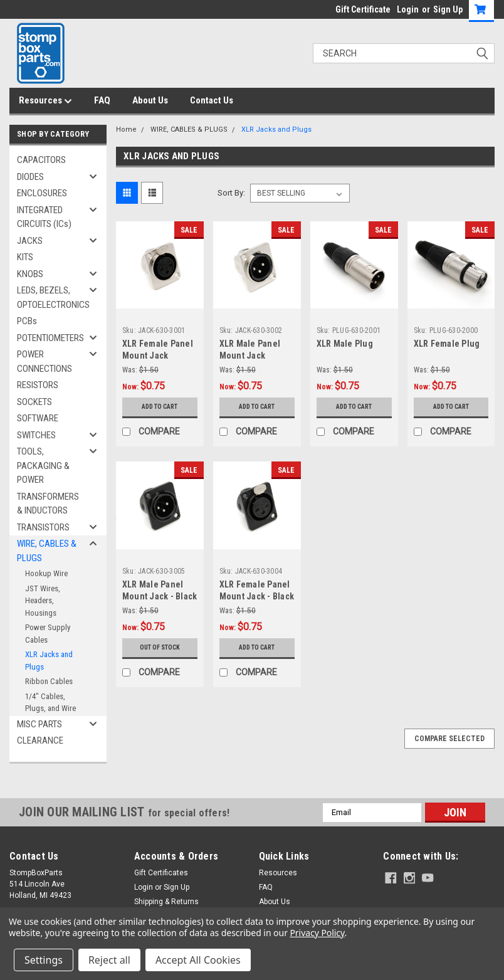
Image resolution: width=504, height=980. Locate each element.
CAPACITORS (41, 160)
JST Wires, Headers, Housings (43, 601)
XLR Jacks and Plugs (49, 661)
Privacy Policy (317, 933)
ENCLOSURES (42, 193)
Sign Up (448, 9)
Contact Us (212, 100)
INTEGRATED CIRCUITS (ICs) (44, 217)
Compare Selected (449, 739)
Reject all (109, 960)
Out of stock (160, 647)
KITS (25, 257)
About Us (150, 100)
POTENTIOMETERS (50, 338)
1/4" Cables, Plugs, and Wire (50, 703)
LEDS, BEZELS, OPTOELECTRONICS (53, 298)
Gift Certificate (363, 9)
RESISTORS (38, 385)
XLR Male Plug (345, 344)
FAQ (102, 100)
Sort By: (231, 193)
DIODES (30, 177)
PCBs (27, 321)
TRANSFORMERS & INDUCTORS (48, 504)
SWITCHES (36, 435)
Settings (44, 960)
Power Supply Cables (48, 634)
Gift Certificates (161, 873)
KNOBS (30, 274)
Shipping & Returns (166, 902)
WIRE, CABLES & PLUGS (47, 551)
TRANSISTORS (43, 527)
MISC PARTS (39, 724)
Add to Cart (160, 407)
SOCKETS (34, 402)
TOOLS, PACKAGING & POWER (43, 466)
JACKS (30, 241)
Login (408, 9)
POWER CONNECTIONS (45, 361)
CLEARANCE (40, 740)
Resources (45, 101)
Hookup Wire (46, 573)
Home (126, 129)
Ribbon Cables (49, 681)
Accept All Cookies (198, 960)
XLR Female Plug (447, 344)
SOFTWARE (38, 418)
